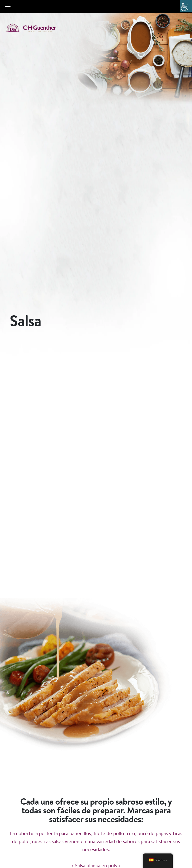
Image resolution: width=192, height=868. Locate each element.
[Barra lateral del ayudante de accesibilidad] (186, 6)
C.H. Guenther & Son (36, 28)
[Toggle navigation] (8, 7)
